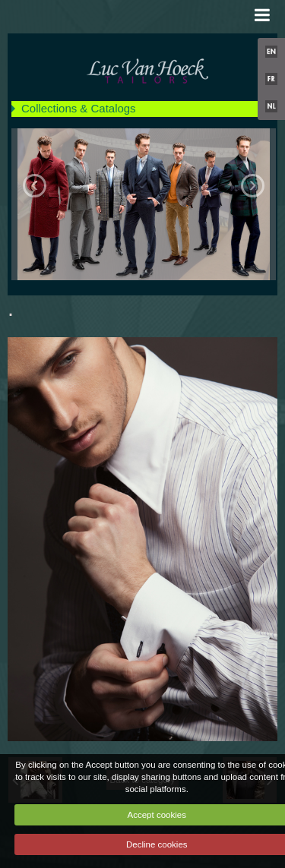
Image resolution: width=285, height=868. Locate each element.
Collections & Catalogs (79, 108)
